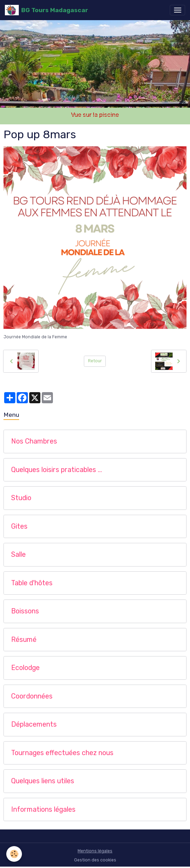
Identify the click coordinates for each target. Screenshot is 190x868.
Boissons (25, 611)
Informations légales (43, 809)
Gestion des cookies (95, 860)
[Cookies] (14, 854)
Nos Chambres (34, 441)
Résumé (24, 640)
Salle (18, 555)
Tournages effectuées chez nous (62, 753)
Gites (19, 526)
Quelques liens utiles (43, 781)
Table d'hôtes (32, 583)
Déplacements (34, 724)
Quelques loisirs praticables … (57, 470)
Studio (21, 498)
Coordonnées (32, 696)
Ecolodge (25, 668)
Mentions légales (95, 851)
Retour (95, 361)
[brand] (46, 10)
